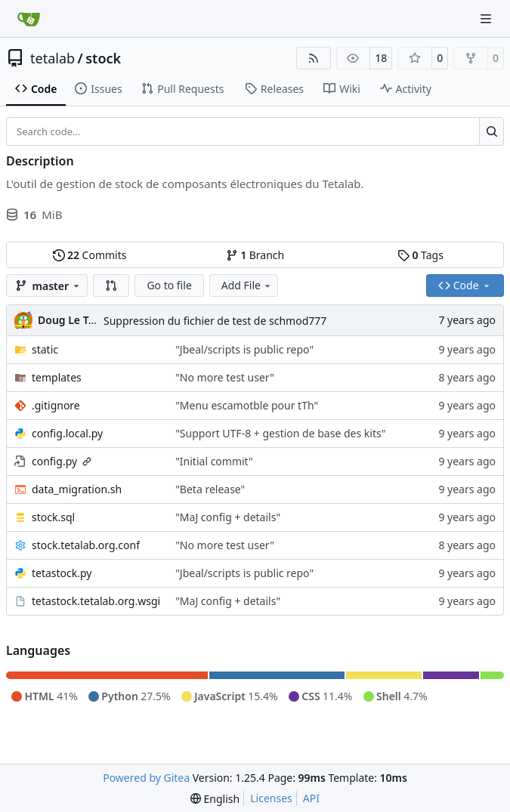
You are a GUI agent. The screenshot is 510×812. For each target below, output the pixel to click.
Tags (420, 255)
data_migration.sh (77, 489)
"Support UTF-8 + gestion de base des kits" (280, 433)
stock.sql (53, 517)
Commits (90, 255)
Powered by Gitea (146, 778)
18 (381, 58)
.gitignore (56, 405)
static (45, 349)
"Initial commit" (214, 461)
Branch (255, 255)
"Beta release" (210, 489)
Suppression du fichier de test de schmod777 (215, 321)
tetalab (53, 58)
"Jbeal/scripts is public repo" (244, 349)
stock (103, 58)
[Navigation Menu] (487, 19)
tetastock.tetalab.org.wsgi (96, 601)
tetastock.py (62, 573)
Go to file (169, 285)
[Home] (29, 19)
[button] (111, 286)
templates (57, 377)
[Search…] (491, 131)
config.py (54, 461)
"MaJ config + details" (228, 517)
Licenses (271, 798)
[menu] (215, 799)
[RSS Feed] (314, 58)
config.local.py (67, 433)
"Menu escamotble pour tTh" (247, 405)
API (311, 798)
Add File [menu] (247, 285)
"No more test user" (225, 377)
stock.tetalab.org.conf (86, 545)
